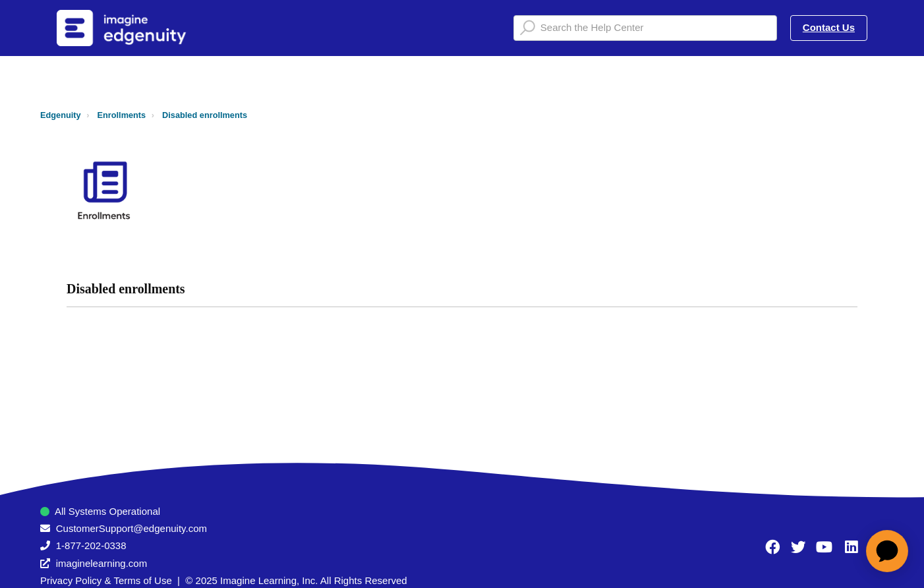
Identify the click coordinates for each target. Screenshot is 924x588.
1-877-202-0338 (91, 545)
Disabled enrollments (205, 115)
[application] (887, 551)
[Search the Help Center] (645, 28)
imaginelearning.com (101, 563)
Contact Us (829, 27)
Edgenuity (61, 115)
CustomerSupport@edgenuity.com (131, 528)
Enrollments (122, 115)
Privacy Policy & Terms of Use (106, 580)
